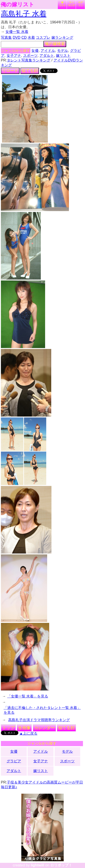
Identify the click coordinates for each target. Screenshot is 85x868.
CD (24, 38)
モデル (63, 51)
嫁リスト (62, 4)
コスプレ (43, 38)
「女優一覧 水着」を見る (28, 696)
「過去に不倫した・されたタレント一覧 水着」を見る (42, 710)
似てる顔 (30, 71)
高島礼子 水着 (24, 14)
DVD (17, 38)
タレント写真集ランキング (29, 60)
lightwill (37, 865)
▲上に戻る (28, 733)
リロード (10, 71)
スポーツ (30, 56)
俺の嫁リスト (17, 5)
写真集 (6, 38)
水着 (31, 38)
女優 (35, 51)
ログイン (80, 4)
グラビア (14, 761)
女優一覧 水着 (17, 32)
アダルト (47, 56)
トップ (8, 728)
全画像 (24, 728)
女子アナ (14, 56)
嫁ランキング (62, 38)
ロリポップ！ (61, 865)
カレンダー (44, 728)
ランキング (71, 4)
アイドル (48, 51)
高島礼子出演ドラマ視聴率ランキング (39, 720)
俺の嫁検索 (55, 44)
